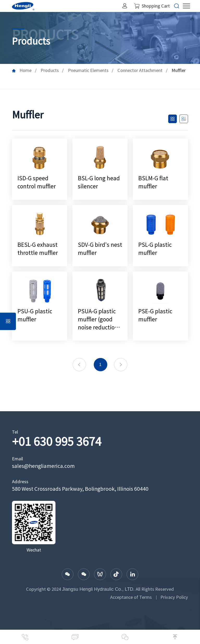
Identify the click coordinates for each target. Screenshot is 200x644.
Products (50, 70)
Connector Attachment (140, 70)
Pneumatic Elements (88, 70)
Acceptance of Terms (131, 597)
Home (26, 70)
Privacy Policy (174, 597)
